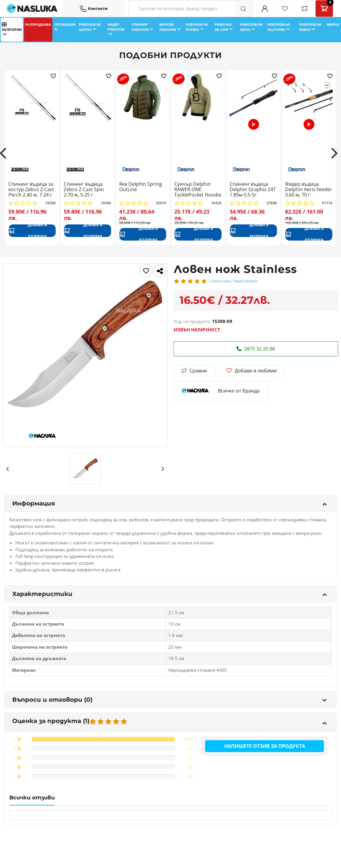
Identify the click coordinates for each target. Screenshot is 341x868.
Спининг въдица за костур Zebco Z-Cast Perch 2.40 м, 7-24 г (31, 190)
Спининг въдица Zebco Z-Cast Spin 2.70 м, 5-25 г (84, 190)
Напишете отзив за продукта (265, 746)
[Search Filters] (190, 9)
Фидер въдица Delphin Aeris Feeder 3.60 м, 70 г (309, 190)
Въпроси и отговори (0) (169, 700)
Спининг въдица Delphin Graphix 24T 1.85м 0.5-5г (253, 190)
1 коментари (219, 281)
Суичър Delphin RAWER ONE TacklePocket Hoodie (198, 190)
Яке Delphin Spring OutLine (141, 187)
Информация (169, 503)
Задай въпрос (246, 281)
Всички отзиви (32, 798)
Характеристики (169, 594)
